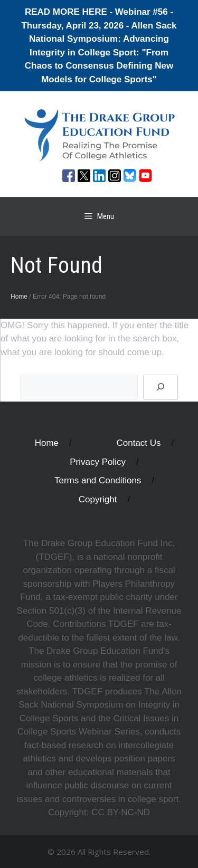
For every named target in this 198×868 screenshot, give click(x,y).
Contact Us (139, 443)
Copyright (98, 499)
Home (19, 297)
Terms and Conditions (98, 480)
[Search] (161, 387)
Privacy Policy (98, 462)
